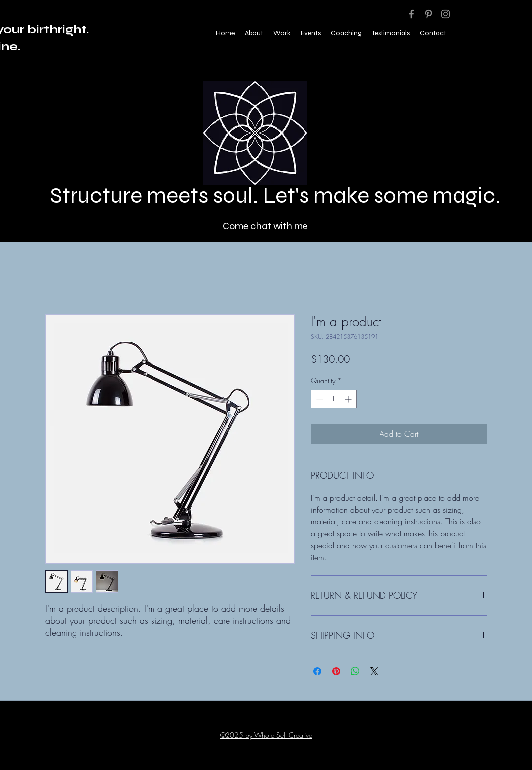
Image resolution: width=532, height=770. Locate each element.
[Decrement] (319, 399)
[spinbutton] (334, 399)
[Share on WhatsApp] (355, 671)
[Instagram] (445, 14)
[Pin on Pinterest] (336, 671)
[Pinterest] (428, 14)
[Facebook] (412, 14)
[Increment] (349, 399)
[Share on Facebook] (317, 671)
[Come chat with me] (266, 226)
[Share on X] (374, 671)
